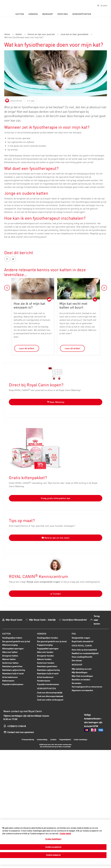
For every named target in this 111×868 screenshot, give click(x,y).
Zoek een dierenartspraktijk (50, 692)
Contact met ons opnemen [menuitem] (21, 732)
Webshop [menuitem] (48, 14)
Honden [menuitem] (33, 14)
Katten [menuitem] (20, 14)
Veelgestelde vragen (81, 637)
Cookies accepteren (53, 847)
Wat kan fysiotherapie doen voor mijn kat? (25, 37)
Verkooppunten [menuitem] (82, 14)
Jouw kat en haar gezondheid (74, 34)
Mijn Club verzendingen (82, 676)
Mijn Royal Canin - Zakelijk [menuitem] (42, 619)
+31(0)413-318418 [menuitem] (16, 726)
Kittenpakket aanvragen (13, 648)
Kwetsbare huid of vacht (13, 673)
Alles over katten (10, 652)
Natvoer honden (44, 659)
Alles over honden (45, 652)
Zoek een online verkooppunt (50, 699)
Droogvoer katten (10, 656)
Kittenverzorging (10, 645)
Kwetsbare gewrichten (12, 666)
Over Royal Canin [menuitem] (82, 645)
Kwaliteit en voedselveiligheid (85, 653)
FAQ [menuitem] (74, 633)
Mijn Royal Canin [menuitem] (14, 619)
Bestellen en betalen (81, 679)
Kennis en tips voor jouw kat (40, 34)
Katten (18, 34)
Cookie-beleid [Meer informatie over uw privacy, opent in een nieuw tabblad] (65, 834)
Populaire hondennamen (48, 684)
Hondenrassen (44, 680)
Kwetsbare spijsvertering (14, 670)
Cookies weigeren (53, 855)
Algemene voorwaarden (82, 690)
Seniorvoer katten (10, 663)
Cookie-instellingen (80, 739)
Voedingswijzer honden (47, 637)
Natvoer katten (9, 659)
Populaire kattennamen (13, 684)
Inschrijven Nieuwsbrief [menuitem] (75, 619)
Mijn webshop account (82, 668)
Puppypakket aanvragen (48, 648)
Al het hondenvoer (45, 677)
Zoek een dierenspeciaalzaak (50, 696)
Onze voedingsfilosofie (82, 657)
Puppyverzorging (45, 645)
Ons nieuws (77, 660)
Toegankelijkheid (65, 740)
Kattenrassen (8, 680)
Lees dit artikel (27, 348)
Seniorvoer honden (46, 663)
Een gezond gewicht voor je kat (16, 641)
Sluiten (104, 5)
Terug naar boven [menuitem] (97, 619)
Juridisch (53, 739)
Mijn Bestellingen (80, 672)
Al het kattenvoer (10, 677)
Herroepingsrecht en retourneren (87, 686)
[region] (55, 842)
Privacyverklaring (28, 739)
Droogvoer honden (45, 656)
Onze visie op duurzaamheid (84, 649)
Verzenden (76, 683)
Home (7, 34)
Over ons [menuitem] (63, 14)
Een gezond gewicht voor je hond (52, 641)
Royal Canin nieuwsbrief (82, 641)
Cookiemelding (42, 739)
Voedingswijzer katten (12, 637)
